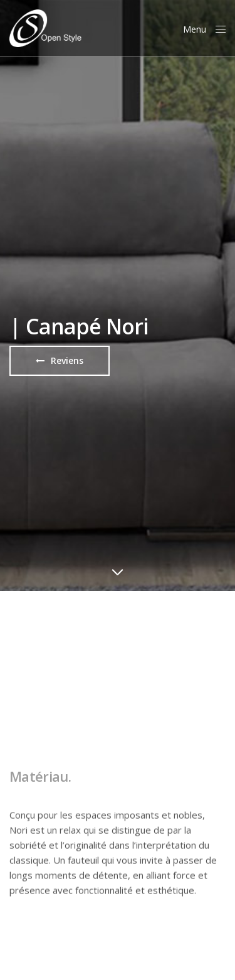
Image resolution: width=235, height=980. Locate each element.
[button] (60, 361)
